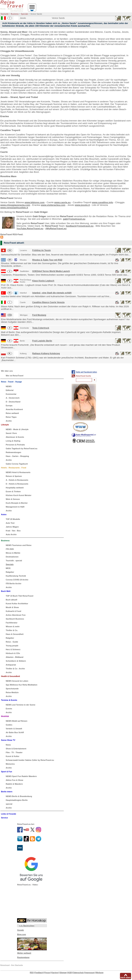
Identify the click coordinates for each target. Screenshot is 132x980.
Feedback (39, 973)
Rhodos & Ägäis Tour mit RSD (47, 260)
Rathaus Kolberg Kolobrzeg (46, 354)
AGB (70, 973)
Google (20, 930)
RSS (32, 973)
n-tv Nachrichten (27, 926)
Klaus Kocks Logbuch (43, 281)
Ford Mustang (39, 315)
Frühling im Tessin (42, 250)
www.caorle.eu (63, 202)
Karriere (55, 973)
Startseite (5, 14)
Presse (47, 973)
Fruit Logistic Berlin (42, 341)
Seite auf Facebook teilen (86, 372)
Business (15, 14)
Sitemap (63, 973)
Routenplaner (23, 957)
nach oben (126, 978)
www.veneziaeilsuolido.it (14, 208)
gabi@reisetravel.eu (74, 219)
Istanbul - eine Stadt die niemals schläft (52, 293)
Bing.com (21, 934)
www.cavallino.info (103, 202)
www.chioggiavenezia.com (15, 205)
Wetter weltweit (24, 953)
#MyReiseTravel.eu (56, 229)
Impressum (90, 973)
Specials (24, 14)
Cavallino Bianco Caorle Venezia (48, 302)
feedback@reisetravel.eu (80, 226)
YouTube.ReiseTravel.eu (30, 229)
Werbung (100, 973)
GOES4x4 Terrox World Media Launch (51, 271)
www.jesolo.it (82, 205)
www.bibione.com (35, 202)
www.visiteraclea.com (53, 205)
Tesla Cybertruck (41, 328)
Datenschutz (78, 973)
